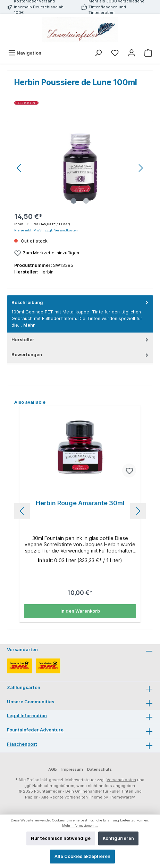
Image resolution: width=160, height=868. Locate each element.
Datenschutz (99, 769)
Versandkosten (121, 780)
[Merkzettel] (115, 53)
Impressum (72, 769)
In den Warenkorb (80, 611)
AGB (53, 769)
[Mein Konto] (132, 53)
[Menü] (25, 53)
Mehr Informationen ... (80, 825)
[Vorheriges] (19, 168)
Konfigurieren (118, 838)
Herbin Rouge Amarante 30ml (80, 503)
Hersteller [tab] (81, 340)
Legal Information (27, 716)
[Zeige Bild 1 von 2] (74, 201)
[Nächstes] (141, 168)
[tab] (80, 314)
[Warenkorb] (148, 53)
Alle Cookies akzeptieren (82, 856)
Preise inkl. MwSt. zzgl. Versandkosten (46, 230)
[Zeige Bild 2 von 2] (86, 201)
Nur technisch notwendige (61, 838)
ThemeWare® (122, 797)
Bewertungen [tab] (81, 355)
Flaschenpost (22, 744)
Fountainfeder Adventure (35, 730)
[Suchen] (98, 53)
